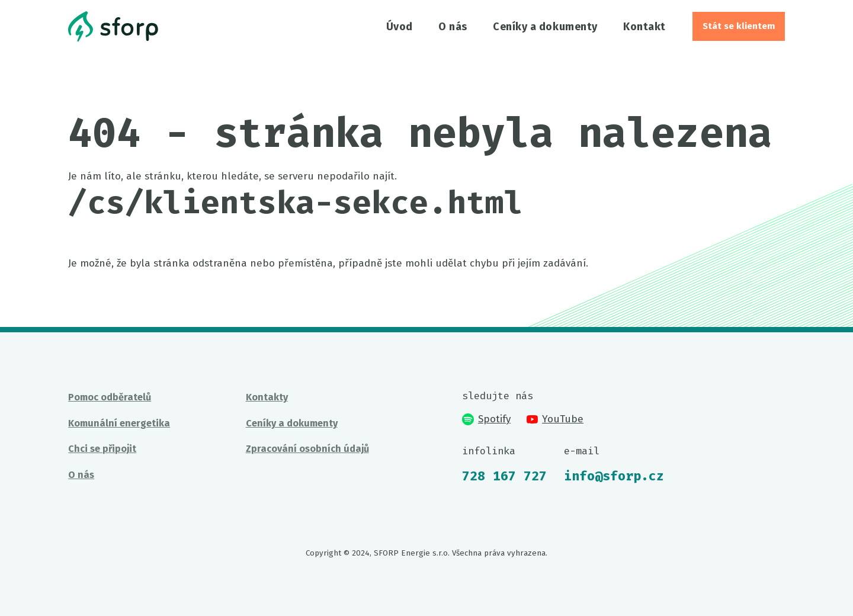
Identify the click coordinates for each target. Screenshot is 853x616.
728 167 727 (504, 476)
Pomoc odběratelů (110, 397)
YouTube (555, 419)
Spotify (486, 419)
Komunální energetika (119, 423)
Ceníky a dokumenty (545, 27)
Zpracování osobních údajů (307, 449)
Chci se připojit (102, 449)
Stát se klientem (739, 26)
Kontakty (267, 397)
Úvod (400, 27)
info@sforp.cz (614, 476)
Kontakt (644, 27)
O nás (453, 27)
